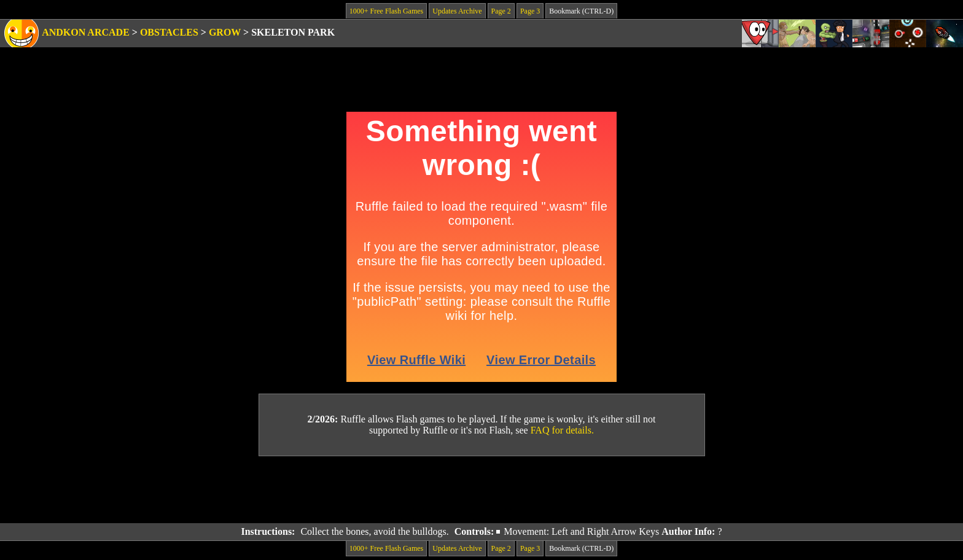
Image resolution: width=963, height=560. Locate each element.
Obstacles (169, 32)
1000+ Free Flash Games (386, 11)
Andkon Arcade (86, 32)
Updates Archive (457, 11)
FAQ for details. (562, 430)
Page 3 (530, 11)
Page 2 (501, 11)
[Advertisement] (481, 490)
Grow (225, 32)
